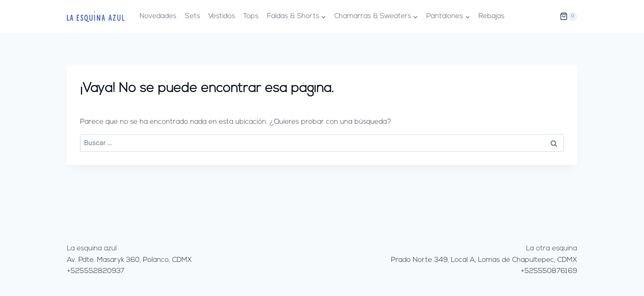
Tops (251, 16)
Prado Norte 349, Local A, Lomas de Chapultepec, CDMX (484, 260)
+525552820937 (96, 271)
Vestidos (222, 16)
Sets (192, 16)
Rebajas (491, 16)
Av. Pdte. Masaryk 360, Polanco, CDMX (129, 260)
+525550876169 (549, 271)
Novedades (158, 16)
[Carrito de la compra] (568, 16)
